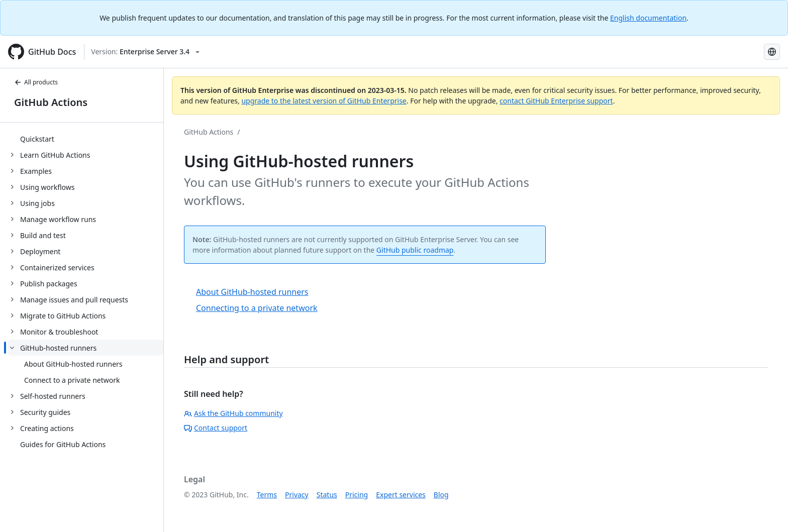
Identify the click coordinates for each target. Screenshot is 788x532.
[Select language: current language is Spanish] (772, 52)
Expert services (401, 495)
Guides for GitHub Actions (63, 444)
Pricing (357, 495)
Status (327, 495)
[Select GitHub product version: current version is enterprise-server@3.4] (145, 52)
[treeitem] (86, 139)
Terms (267, 495)
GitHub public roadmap (415, 250)
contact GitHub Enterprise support (556, 101)
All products (36, 82)
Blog (441, 495)
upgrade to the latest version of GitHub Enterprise (324, 101)
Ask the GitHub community (233, 413)
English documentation (648, 18)
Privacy (297, 495)
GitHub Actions (51, 102)
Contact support (216, 428)
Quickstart (37, 139)
